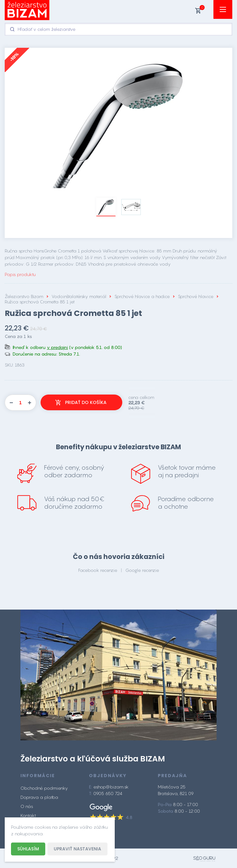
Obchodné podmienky (44, 788)
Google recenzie (142, 570)
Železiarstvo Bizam (24, 296)
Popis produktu (20, 274)
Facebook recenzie (98, 570)
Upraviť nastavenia (77, 849)
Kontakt (28, 815)
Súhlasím (28, 849)
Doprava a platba (39, 797)
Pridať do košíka (86, 402)
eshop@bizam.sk (111, 787)
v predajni (57, 347)
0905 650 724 (108, 793)
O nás (27, 806)
